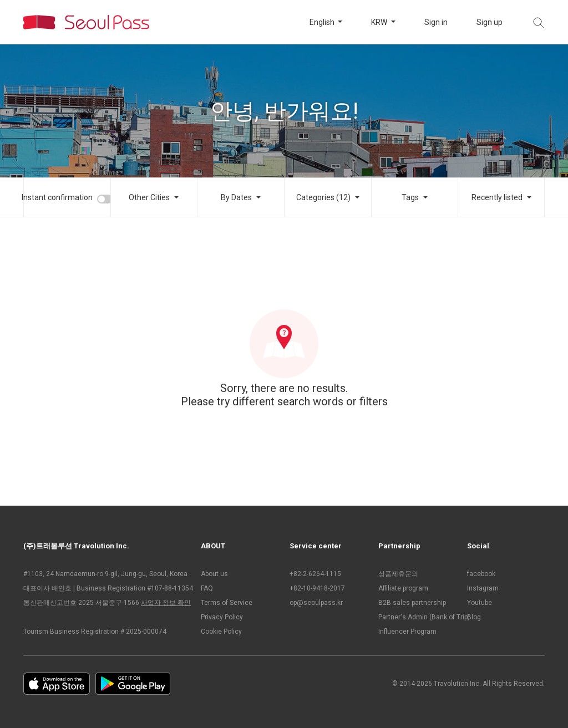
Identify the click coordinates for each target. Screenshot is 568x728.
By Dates (236, 197)
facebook (481, 574)
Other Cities (149, 197)
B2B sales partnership (412, 603)
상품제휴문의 (398, 574)
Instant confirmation (57, 197)
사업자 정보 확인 (166, 603)
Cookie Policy (221, 632)
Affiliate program (403, 588)
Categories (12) (323, 197)
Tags (410, 197)
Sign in (436, 22)
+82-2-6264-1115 (315, 574)
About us (214, 574)
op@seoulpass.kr (316, 603)
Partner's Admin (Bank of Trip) (417, 617)
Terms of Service (227, 603)
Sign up (490, 22)
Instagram (483, 588)
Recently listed (497, 197)
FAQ (207, 588)
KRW (380, 22)
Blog (474, 617)
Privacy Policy (222, 617)
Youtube (480, 603)
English (323, 22)
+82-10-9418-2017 (317, 588)
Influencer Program (407, 632)
